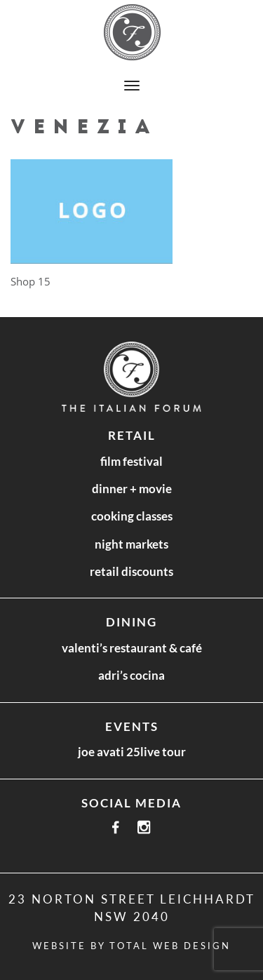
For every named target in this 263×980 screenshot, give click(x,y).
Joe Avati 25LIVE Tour (132, 752)
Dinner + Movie (132, 489)
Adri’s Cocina (131, 675)
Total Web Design (170, 946)
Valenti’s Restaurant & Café (132, 648)
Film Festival (131, 461)
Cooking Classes (132, 516)
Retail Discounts (131, 571)
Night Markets (131, 544)
